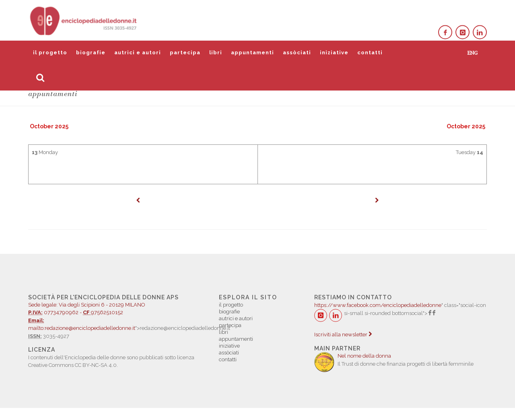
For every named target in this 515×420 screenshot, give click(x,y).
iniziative (334, 52)
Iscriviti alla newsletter (343, 335)
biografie (91, 52)
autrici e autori (138, 52)
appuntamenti (252, 52)
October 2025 (49, 126)
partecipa (185, 52)
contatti (370, 52)
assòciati (297, 52)
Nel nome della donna (364, 356)
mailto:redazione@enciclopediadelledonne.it (82, 328)
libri (216, 52)
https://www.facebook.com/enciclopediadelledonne (378, 305)
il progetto (50, 52)
